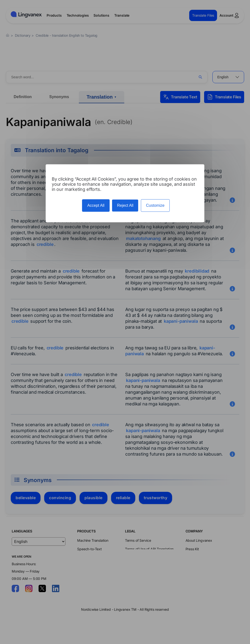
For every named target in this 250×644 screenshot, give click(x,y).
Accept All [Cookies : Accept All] (96, 205)
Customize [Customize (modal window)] (155, 205)
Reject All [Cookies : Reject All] (125, 205)
